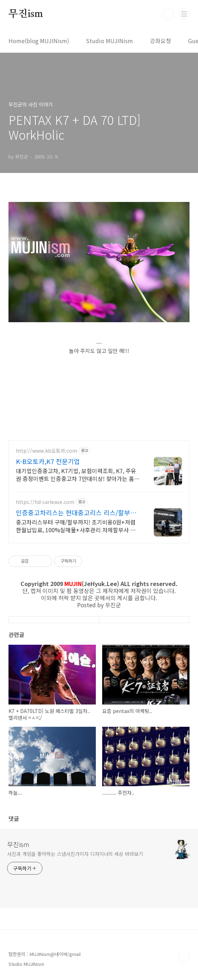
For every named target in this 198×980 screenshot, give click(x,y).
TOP (184, 957)
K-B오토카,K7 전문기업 (48, 461)
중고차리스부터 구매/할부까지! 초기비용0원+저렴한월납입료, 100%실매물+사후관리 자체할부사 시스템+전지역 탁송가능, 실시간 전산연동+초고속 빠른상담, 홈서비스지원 (76, 526)
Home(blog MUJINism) (39, 41)
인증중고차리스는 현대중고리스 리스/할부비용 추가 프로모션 (76, 512)
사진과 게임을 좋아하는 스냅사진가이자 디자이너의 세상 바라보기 (75, 854)
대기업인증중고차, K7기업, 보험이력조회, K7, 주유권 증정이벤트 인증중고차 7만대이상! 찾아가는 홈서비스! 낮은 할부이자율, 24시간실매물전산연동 (78, 474)
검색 (168, 14)
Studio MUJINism (109, 41)
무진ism (26, 14)
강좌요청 (161, 41)
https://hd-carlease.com (45, 502)
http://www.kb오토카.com (46, 451)
